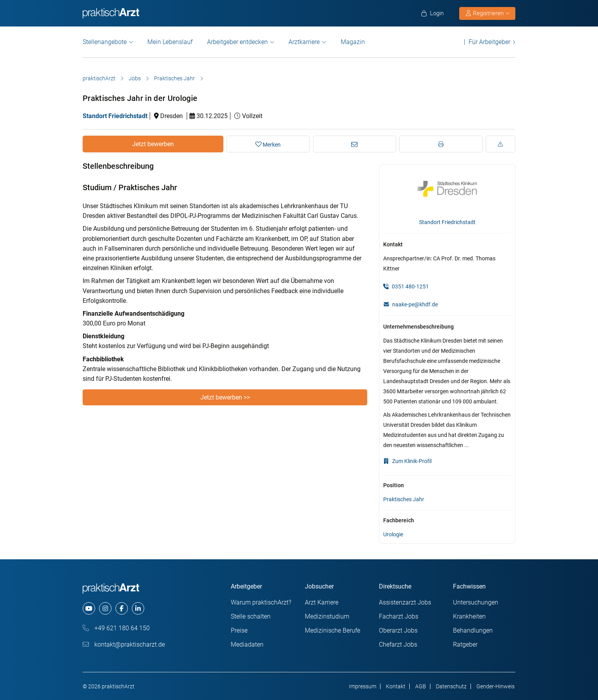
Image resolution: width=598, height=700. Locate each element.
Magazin (353, 42)
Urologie (393, 534)
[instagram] (105, 608)
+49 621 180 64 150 (116, 628)
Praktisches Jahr (174, 78)
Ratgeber (465, 644)
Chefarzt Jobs (398, 644)
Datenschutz (451, 686)
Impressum (363, 686)
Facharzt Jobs (399, 616)
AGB (421, 686)
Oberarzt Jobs (398, 630)
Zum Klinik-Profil (407, 461)
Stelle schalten (251, 616)
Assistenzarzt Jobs (405, 602)
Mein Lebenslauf (170, 42)
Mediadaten (247, 644)
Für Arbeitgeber (489, 42)
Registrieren (488, 13)
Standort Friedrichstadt (115, 116)
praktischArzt (99, 78)
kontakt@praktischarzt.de (124, 644)
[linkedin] (138, 608)
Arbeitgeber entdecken (237, 42)
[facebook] (122, 608)
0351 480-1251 (406, 286)
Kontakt (396, 686)
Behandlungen (473, 630)
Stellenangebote (105, 42)
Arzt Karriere (322, 602)
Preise (239, 630)
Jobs (135, 78)
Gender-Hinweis (495, 686)
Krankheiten (469, 616)
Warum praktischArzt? (261, 602)
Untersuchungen (476, 602)
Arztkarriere (304, 42)
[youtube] (89, 608)
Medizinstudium (327, 616)
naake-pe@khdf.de (415, 304)
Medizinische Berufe (333, 630)
